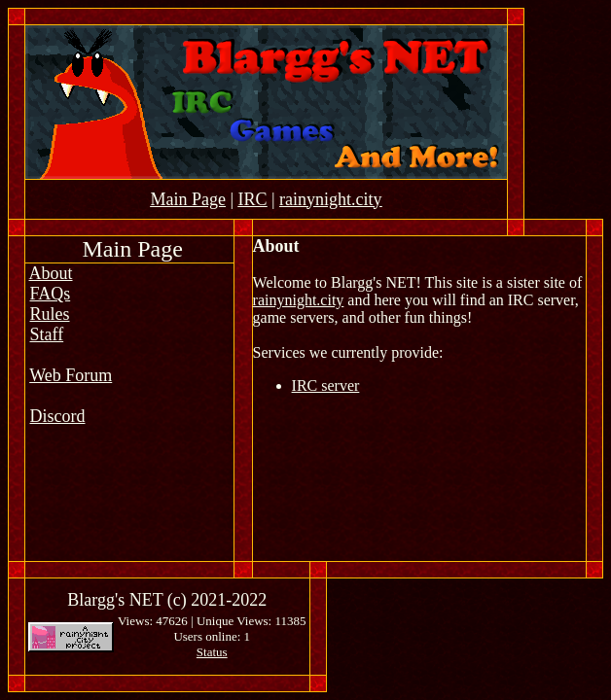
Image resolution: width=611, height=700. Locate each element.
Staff (47, 334)
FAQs (51, 294)
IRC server (326, 385)
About (51, 273)
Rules (50, 314)
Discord (58, 416)
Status (212, 652)
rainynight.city (299, 300)
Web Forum (71, 375)
